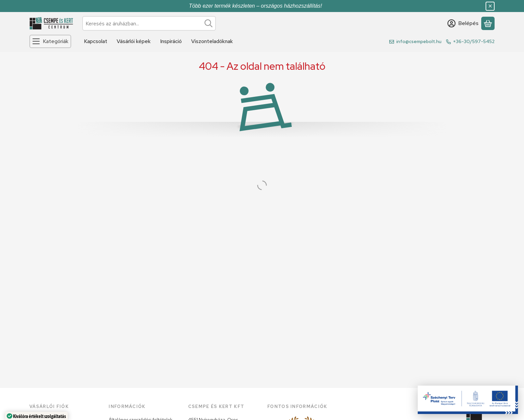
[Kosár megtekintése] (488, 23)
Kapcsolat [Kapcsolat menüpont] (96, 41)
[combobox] (149, 23)
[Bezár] (490, 6)
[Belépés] (463, 23)
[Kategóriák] (50, 41)
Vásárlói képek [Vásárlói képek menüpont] (134, 41)
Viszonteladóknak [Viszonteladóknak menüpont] (212, 41)
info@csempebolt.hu (419, 41)
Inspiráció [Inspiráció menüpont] (171, 41)
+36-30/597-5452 (474, 41)
